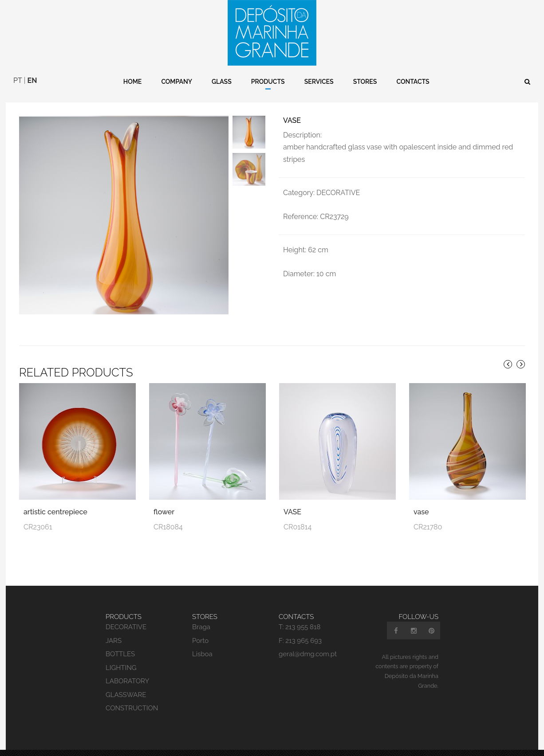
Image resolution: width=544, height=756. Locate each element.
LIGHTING (121, 674)
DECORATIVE (126, 634)
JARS (114, 647)
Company (177, 82)
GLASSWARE (126, 701)
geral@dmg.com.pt (308, 661)
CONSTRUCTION (132, 715)
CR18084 (168, 533)
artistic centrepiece (55, 519)
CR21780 (428, 533)
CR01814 (298, 533)
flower (164, 519)
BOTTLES (120, 661)
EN (32, 80)
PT (18, 80)
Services (319, 82)
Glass (222, 82)
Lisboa (202, 661)
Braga (201, 634)
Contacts (413, 82)
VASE (292, 519)
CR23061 (38, 533)
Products (268, 82)
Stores (365, 82)
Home (133, 82)
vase (421, 519)
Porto (200, 647)
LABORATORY (127, 688)
